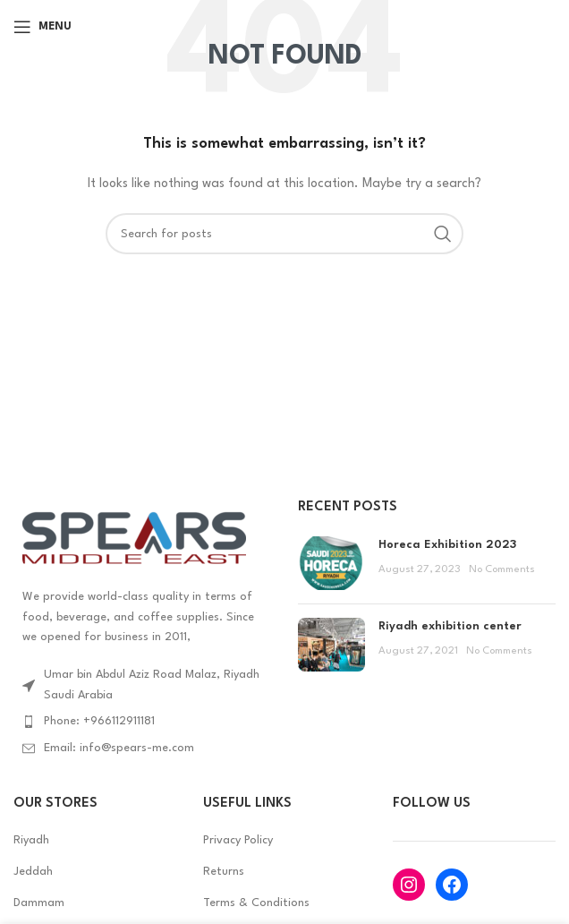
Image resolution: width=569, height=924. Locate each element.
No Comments (502, 569)
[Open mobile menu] (42, 27)
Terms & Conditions (256, 903)
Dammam (39, 903)
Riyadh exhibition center (450, 626)
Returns (224, 872)
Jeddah (33, 872)
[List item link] (142, 722)
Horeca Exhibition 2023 (447, 545)
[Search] (284, 234)
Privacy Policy (238, 840)
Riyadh (31, 840)
